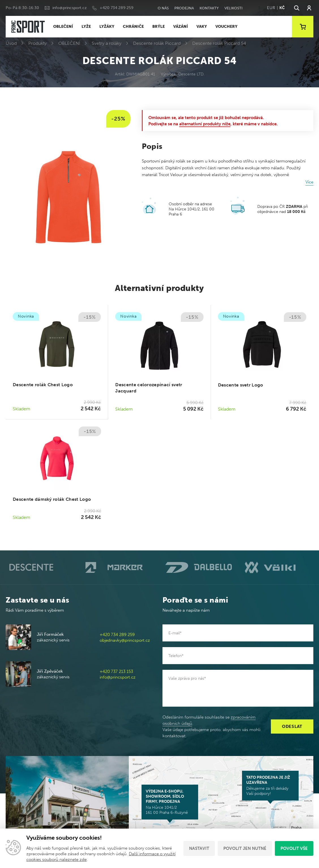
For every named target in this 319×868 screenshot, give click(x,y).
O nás (163, 8)
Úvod (11, 43)
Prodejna (184, 8)
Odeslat (292, 726)
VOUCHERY (226, 27)
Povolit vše (294, 848)
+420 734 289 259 (116, 8)
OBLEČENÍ (63, 27)
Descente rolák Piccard (157, 43)
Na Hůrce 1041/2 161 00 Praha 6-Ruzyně (170, 802)
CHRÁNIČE (133, 27)
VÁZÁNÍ (181, 27)
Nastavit (199, 848)
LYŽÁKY (107, 27)
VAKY (202, 27)
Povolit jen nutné (245, 848)
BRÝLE (159, 27)
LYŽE (86, 27)
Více (309, 182)
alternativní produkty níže (205, 124)
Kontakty (209, 8)
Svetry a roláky (107, 43)
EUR (271, 8)
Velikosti (234, 8)
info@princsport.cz (69, 8)
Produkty (38, 43)
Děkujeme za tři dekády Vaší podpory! (270, 785)
